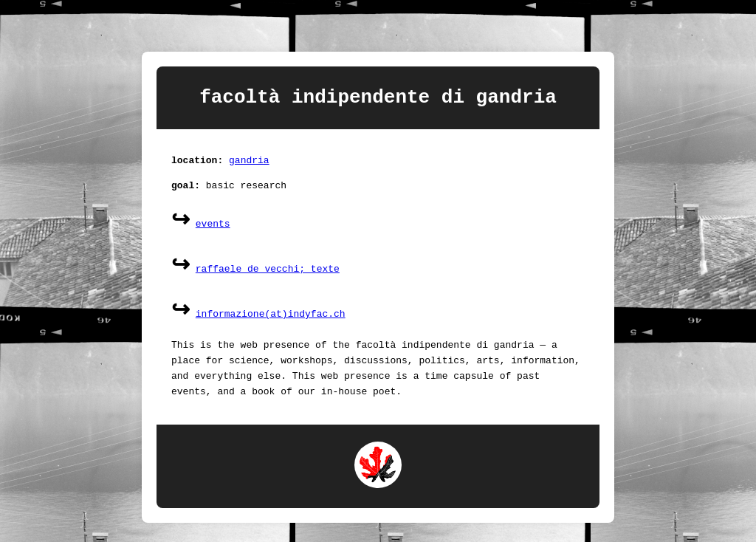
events (213, 230)
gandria (249, 165)
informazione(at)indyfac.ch (271, 320)
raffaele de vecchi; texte (268, 275)
